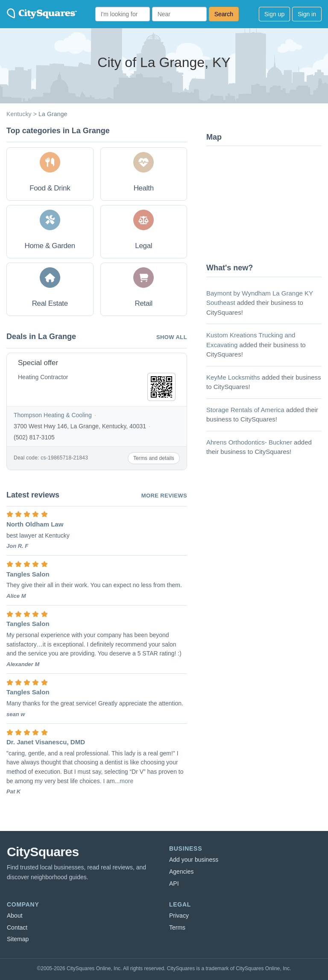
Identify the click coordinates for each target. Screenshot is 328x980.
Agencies (182, 872)
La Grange (53, 114)
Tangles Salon (28, 574)
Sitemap (18, 939)
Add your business (194, 860)
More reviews (164, 496)
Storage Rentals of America (245, 410)
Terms (177, 927)
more (126, 781)
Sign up (274, 14)
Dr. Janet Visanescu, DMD (46, 742)
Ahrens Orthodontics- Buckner (249, 442)
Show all (172, 337)
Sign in (307, 14)
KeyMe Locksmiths (233, 377)
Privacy (179, 916)
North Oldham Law (35, 524)
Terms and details (154, 458)
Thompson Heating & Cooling (53, 415)
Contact (17, 927)
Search (224, 14)
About (15, 916)
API (174, 883)
